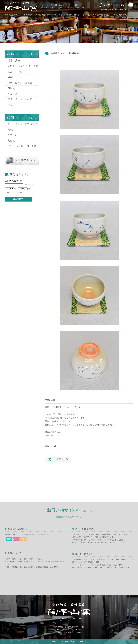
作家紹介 (28, 15)
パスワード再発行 (80, 8)
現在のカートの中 (66, 5)
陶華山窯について (13, 15)
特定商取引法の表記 (102, 15)
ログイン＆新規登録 (66, 8)
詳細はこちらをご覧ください (69, 517)
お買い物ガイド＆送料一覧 (78, 15)
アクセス (59, 15)
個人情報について (121, 15)
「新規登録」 (108, 568)
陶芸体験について (44, 15)
